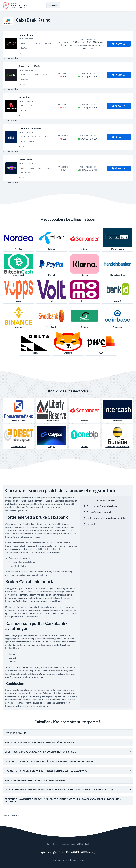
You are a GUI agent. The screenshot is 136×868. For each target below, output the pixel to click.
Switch (85, 317)
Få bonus (119, 44)
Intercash (118, 411)
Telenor (52, 239)
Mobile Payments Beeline (118, 437)
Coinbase (118, 317)
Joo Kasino (24, 97)
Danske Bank (118, 239)
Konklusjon (92, 524)
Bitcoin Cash (19, 265)
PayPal (52, 265)
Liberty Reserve (52, 411)
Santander (85, 239)
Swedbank (52, 317)
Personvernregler (68, 844)
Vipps (19, 291)
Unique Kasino (26, 35)
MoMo (85, 291)
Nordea (19, 239)
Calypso (52, 437)
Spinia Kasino (25, 160)
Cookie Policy (53, 844)
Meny (53, 5)
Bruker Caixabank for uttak (99, 512)
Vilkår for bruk (83, 844)
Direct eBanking (19, 437)
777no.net (80, 860)
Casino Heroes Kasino (30, 129)
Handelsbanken (118, 265)
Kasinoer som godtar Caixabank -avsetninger (107, 518)
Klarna (85, 265)
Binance (19, 317)
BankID (118, 291)
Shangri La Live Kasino (30, 66)
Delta (35, 343)
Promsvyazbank (19, 411)
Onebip (85, 437)
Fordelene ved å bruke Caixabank (102, 506)
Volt (52, 291)
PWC (101, 343)
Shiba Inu (68, 343)
